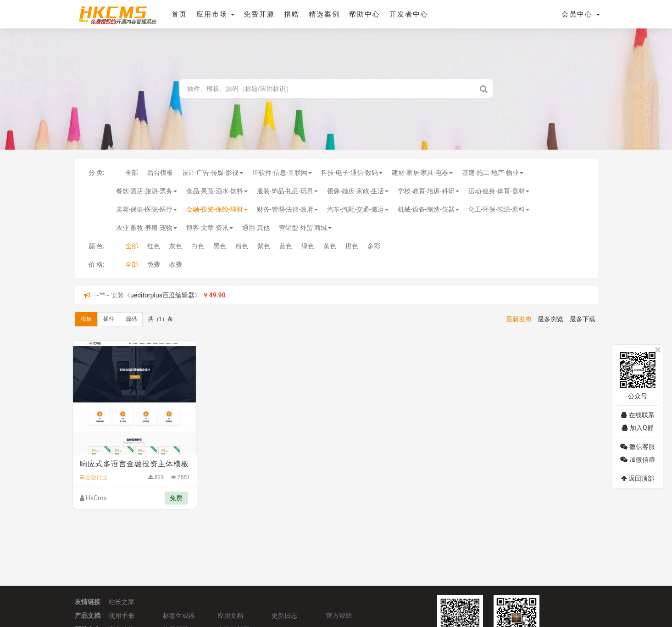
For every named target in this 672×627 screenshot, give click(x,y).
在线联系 (637, 415)
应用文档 (230, 616)
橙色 (352, 246)
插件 (109, 319)
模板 (86, 319)
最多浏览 (550, 319)
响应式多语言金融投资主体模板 (134, 464)
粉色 (242, 246)
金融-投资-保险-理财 (217, 209)
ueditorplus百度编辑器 (162, 295)
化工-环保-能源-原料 (499, 209)
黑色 (220, 246)
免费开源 (259, 14)
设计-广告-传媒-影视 (213, 173)
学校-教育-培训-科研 (428, 191)
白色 (198, 246)
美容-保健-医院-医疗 (147, 209)
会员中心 (581, 14)
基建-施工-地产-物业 (493, 173)
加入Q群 (637, 428)
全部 (132, 173)
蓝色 (286, 246)
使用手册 (122, 616)
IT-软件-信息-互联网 (282, 173)
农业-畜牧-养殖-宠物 (147, 228)
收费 (176, 264)
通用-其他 (256, 228)
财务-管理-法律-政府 (288, 209)
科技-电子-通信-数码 (352, 173)
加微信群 (637, 459)
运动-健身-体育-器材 (499, 191)
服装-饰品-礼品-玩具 (288, 191)
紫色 (264, 246)
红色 (154, 246)
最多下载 (583, 319)
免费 (154, 264)
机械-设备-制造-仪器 (428, 209)
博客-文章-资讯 (210, 228)
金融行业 (94, 477)
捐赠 (292, 14)
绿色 (308, 246)
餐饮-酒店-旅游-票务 (147, 191)
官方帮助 (339, 616)
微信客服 (637, 447)
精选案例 (324, 14)
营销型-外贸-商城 (305, 228)
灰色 (176, 246)
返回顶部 (638, 478)
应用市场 (216, 14)
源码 (131, 319)
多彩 (374, 246)
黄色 (330, 246)
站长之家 (122, 602)
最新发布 (519, 319)
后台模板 (160, 173)
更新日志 (284, 616)
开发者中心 (409, 14)
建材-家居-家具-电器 (422, 173)
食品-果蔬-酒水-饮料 (217, 191)
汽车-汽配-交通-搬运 (358, 209)
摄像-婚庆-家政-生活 (358, 191)
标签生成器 (179, 616)
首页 (179, 14)
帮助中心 (365, 14)
